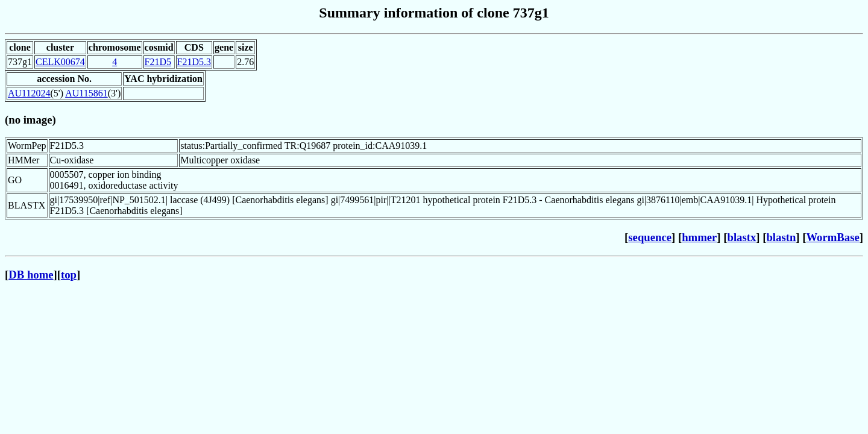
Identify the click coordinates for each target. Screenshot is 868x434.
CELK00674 (60, 62)
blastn (781, 237)
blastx (742, 237)
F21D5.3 (194, 62)
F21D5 (158, 62)
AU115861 (86, 93)
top (69, 275)
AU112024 (29, 93)
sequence (650, 237)
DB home (31, 275)
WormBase (832, 237)
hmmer (699, 237)
